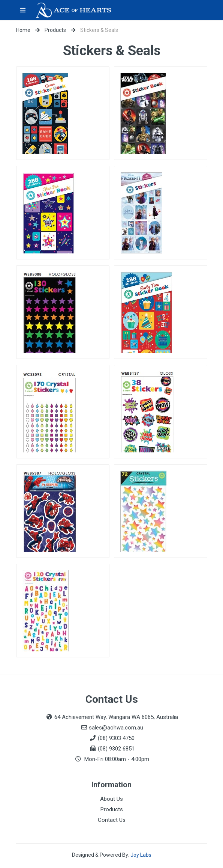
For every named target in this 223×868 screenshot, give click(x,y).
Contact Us (112, 820)
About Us (111, 799)
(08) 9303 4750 (116, 738)
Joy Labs (141, 855)
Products (55, 30)
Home (23, 30)
